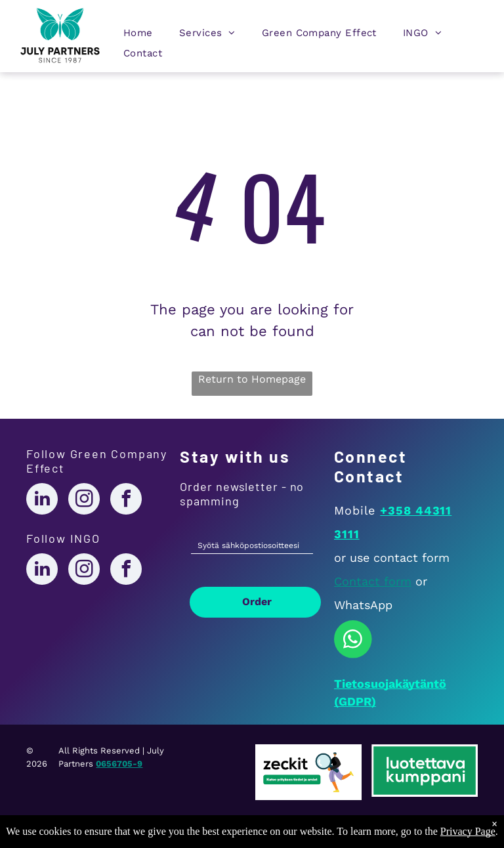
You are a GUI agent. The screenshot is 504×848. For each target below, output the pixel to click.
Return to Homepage (252, 379)
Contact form (373, 581)
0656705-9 (119, 764)
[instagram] (84, 500)
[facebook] (126, 500)
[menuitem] (138, 36)
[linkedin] (42, 500)
